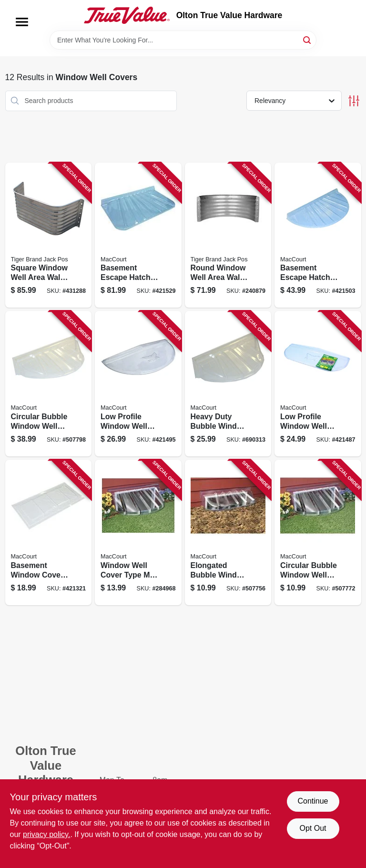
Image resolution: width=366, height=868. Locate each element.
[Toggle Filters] (354, 101)
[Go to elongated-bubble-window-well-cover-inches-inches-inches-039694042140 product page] (228, 532)
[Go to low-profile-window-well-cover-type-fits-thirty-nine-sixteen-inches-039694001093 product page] (138, 384)
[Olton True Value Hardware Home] (127, 15)
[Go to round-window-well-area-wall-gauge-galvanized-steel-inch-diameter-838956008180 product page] (228, 235)
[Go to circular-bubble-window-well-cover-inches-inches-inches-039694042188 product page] (318, 532)
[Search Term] (183, 40)
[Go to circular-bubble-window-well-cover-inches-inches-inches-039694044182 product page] (49, 384)
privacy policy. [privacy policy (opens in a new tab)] (46, 834)
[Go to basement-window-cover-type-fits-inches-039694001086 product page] (49, 532)
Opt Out (313, 828)
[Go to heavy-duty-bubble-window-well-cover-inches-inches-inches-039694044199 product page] (228, 384)
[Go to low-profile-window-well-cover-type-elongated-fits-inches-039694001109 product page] (318, 384)
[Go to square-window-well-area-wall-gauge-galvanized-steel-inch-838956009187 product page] (49, 235)
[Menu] (22, 22)
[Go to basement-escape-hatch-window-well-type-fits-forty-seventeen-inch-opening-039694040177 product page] (318, 235)
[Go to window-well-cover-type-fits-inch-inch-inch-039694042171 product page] (138, 532)
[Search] (308, 39)
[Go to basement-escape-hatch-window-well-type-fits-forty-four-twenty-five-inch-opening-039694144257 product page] (138, 235)
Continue (313, 801)
